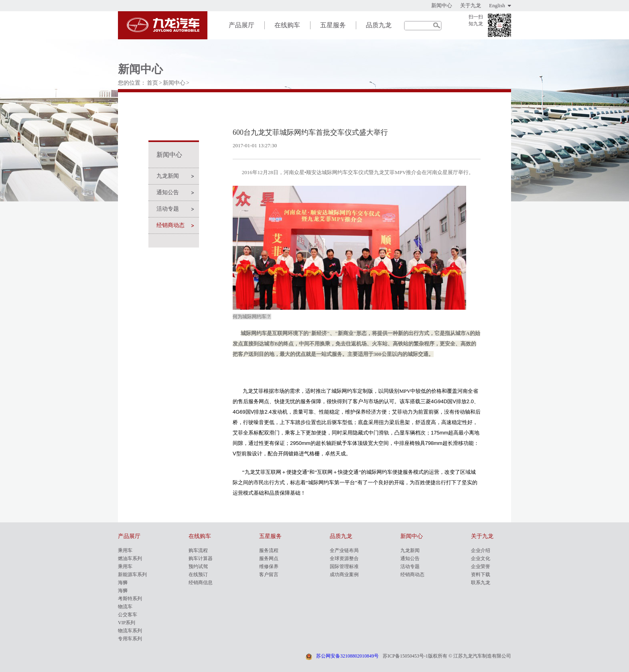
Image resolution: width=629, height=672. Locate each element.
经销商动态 (170, 225)
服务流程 (269, 550)
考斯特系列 (130, 599)
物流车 (125, 607)
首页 (152, 83)
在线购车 (287, 25)
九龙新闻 (168, 176)
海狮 (123, 583)
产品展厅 (241, 25)
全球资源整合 (344, 558)
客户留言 (269, 575)
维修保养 (269, 566)
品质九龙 (379, 25)
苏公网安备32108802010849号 (347, 656)
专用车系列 (130, 639)
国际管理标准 (344, 566)
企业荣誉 (481, 566)
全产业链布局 (344, 550)
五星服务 (333, 25)
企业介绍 (481, 550)
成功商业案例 (344, 575)
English (497, 5)
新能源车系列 (132, 575)
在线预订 (198, 575)
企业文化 (481, 558)
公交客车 (128, 615)
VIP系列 (127, 623)
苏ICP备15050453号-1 (405, 656)
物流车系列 (130, 631)
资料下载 (481, 575)
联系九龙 (481, 583)
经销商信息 (201, 583)
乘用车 (125, 550)
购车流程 (198, 550)
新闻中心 (442, 5)
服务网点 (269, 558)
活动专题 (168, 209)
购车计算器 (201, 558)
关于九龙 (471, 5)
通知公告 (168, 192)
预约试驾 (198, 566)
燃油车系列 (130, 558)
